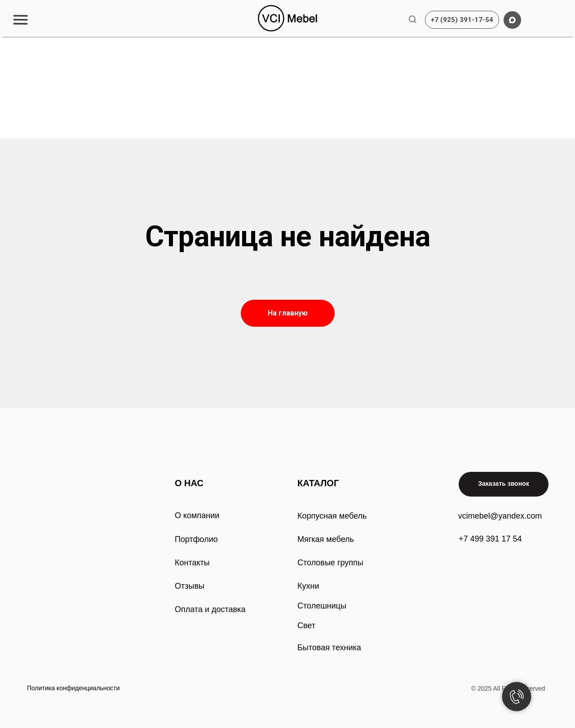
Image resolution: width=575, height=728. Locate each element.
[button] (20, 20)
